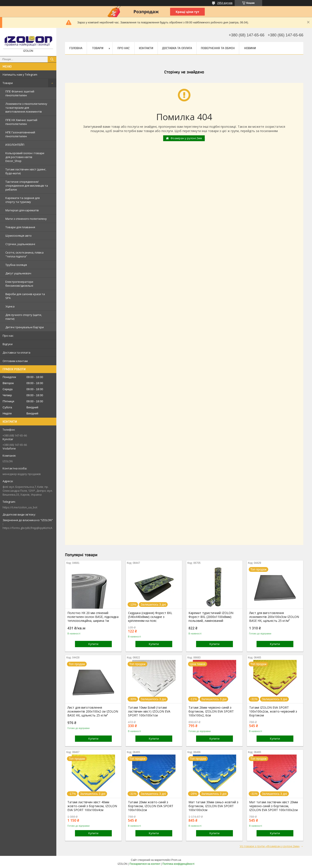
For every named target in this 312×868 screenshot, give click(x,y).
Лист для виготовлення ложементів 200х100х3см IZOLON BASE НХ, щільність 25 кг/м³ (274, 617)
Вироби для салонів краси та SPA (25, 296)
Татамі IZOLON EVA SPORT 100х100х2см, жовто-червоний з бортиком (273, 711)
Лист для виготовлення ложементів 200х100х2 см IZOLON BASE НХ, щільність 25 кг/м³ (93, 711)
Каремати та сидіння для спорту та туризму (23, 200)
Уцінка (10, 306)
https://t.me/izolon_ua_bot (20, 507)
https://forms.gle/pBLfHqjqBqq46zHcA (27, 528)
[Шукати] (52, 59)
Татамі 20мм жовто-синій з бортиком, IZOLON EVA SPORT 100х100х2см (151, 806)
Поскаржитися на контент (145, 864)
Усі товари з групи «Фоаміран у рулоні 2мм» (270, 846)
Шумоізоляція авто (19, 236)
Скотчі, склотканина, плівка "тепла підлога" (24, 254)
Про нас (8, 336)
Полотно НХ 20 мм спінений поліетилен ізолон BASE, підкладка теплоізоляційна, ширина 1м (93, 617)
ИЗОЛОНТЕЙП (15, 145)
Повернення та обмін (218, 48)
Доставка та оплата (16, 352)
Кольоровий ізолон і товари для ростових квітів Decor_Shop (25, 157)
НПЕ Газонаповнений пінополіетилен (20, 134)
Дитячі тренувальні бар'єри (25, 327)
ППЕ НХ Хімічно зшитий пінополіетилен (21, 122)
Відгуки (8, 344)
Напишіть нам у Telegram (20, 74)
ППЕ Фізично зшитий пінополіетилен (20, 93)
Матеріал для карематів (22, 210)
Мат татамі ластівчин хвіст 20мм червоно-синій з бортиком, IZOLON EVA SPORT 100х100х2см (274, 806)
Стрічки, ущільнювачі (20, 244)
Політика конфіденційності (179, 864)
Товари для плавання (20, 227)
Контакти (146, 48)
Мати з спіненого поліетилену (26, 219)
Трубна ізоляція (16, 265)
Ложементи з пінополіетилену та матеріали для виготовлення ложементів (26, 108)
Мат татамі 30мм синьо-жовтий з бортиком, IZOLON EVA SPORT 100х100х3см (213, 806)
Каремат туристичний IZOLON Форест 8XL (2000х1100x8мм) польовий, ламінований (211, 617)
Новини (250, 48)
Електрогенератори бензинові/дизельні (19, 284)
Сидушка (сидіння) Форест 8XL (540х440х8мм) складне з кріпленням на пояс (150, 617)
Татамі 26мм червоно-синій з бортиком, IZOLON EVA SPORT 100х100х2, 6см (211, 711)
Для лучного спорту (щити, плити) (24, 317)
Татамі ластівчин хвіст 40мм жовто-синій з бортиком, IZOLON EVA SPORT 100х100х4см (92, 806)
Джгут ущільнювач (18, 273)
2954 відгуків (225, 3)
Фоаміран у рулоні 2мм (186, 138)
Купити (93, 644)
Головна (76, 48)
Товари (8, 83)
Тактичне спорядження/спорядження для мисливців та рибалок (27, 186)
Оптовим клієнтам (15, 361)
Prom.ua (176, 860)
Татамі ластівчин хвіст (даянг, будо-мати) (26, 171)
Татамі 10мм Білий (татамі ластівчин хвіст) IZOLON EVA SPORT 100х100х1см (149, 711)
